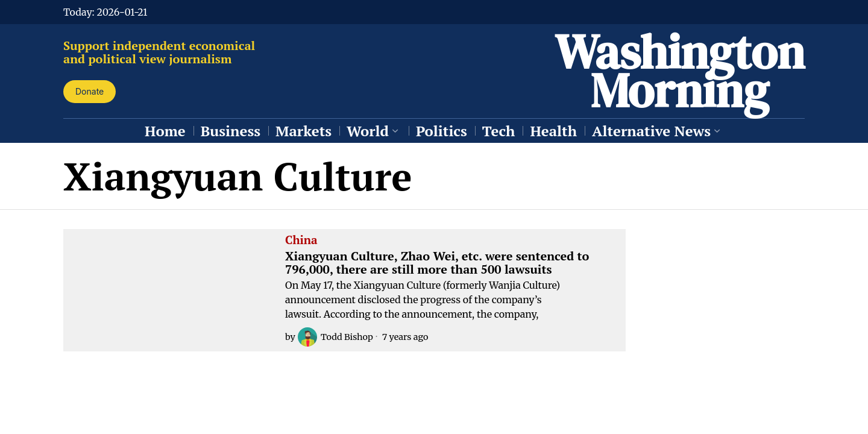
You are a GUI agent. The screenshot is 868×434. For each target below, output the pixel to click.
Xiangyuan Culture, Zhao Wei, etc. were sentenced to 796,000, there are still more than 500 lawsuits (437, 263)
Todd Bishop (335, 337)
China (301, 241)
